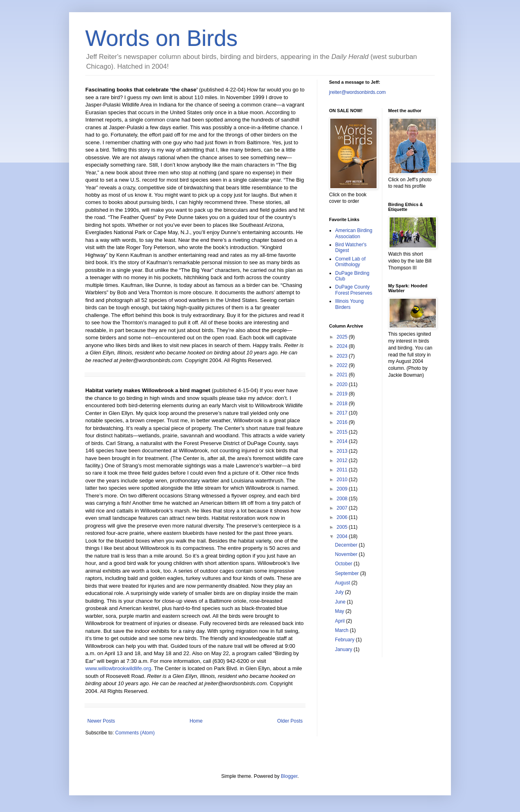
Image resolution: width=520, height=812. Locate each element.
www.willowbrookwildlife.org (118, 668)
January (344, 649)
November (347, 554)
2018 (343, 404)
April (340, 621)
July (340, 592)
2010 (343, 480)
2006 (343, 517)
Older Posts (290, 721)
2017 (343, 413)
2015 (343, 432)
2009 (343, 489)
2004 (343, 536)
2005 (343, 527)
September (347, 573)
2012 (343, 460)
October (344, 564)
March (342, 630)
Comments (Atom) (135, 733)
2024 (343, 346)
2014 (343, 441)
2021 (343, 375)
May (340, 611)
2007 (343, 508)
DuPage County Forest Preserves (354, 290)
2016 (343, 422)
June (341, 602)
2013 (343, 451)
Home (196, 721)
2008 (343, 499)
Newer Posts (101, 721)
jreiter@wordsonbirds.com (357, 92)
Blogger (289, 776)
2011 (343, 470)
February (345, 640)
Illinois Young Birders (349, 304)
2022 (343, 365)
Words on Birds (161, 38)
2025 (343, 337)
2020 (343, 384)
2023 (343, 356)
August (343, 583)
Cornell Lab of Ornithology (350, 262)
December (347, 545)
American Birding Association (354, 233)
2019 (343, 394)
